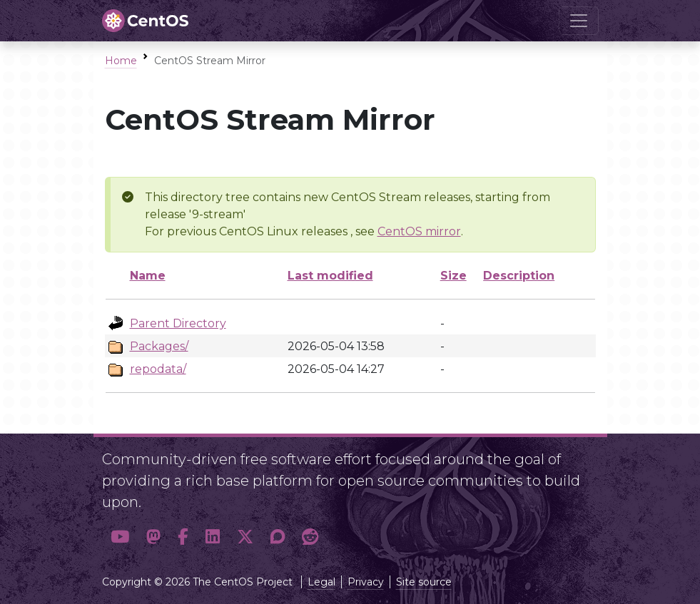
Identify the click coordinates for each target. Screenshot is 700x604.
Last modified (330, 276)
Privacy (366, 582)
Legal (321, 582)
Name (148, 276)
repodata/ (158, 369)
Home (121, 61)
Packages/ (159, 346)
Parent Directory (178, 323)
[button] (120, 537)
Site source (424, 582)
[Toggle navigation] (579, 21)
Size (453, 276)
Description (519, 276)
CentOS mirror (419, 231)
